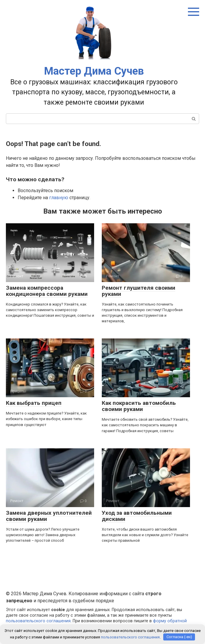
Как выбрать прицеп (34, 403)
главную (59, 198)
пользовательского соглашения (38, 621)
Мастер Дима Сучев (94, 71)
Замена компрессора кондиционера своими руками (47, 291)
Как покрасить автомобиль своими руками (139, 406)
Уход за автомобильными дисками (137, 516)
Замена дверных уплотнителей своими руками (49, 516)
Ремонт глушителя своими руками (139, 291)
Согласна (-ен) (179, 637)
